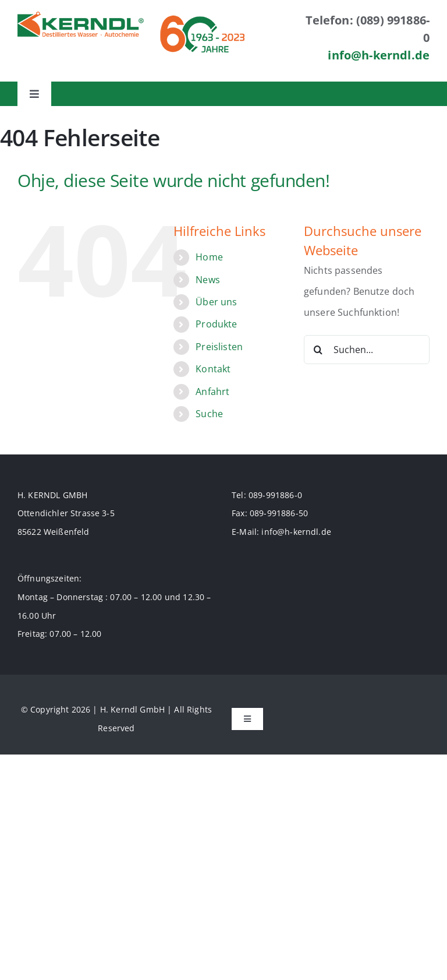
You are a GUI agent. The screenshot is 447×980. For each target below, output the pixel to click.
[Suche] (318, 350)
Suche (209, 414)
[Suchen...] (367, 350)
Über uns (216, 302)
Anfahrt (212, 392)
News (208, 280)
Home (209, 257)
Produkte (216, 324)
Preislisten (219, 347)
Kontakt (213, 369)
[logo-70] (81, 16)
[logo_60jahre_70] (202, 16)
